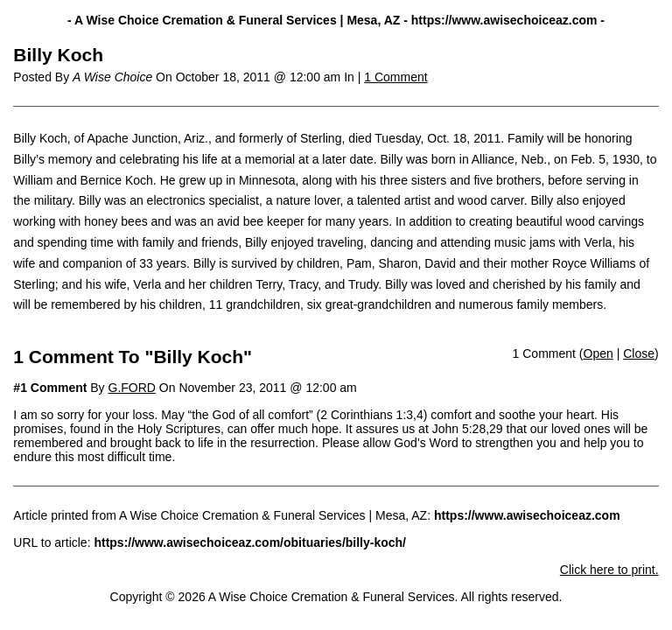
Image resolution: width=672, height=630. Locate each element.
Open (598, 353)
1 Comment (395, 77)
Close (639, 353)
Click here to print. (609, 570)
